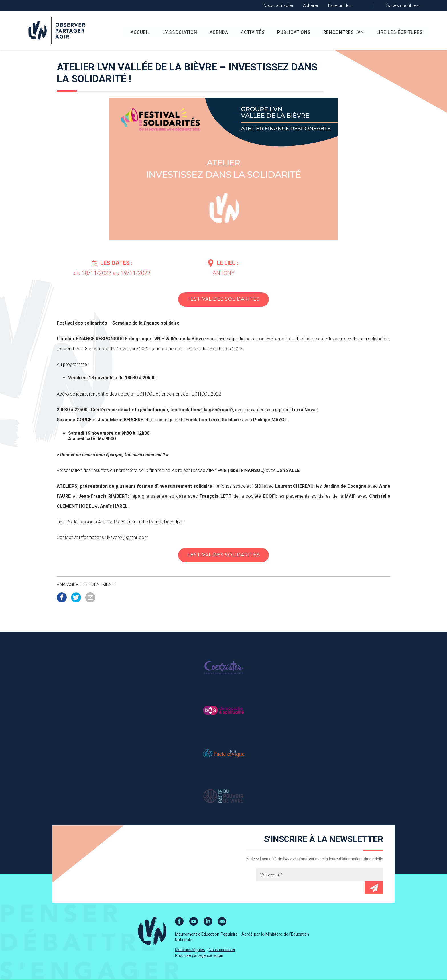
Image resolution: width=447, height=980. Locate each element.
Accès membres (403, 5)
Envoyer (374, 888)
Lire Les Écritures (390, 32)
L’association (170, 32)
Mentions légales (190, 950)
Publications (285, 32)
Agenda (210, 32)
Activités (243, 32)
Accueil (131, 32)
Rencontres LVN (334, 32)
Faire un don (340, 5)
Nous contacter (279, 5)
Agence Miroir (211, 956)
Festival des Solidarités (223, 299)
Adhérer (311, 5)
